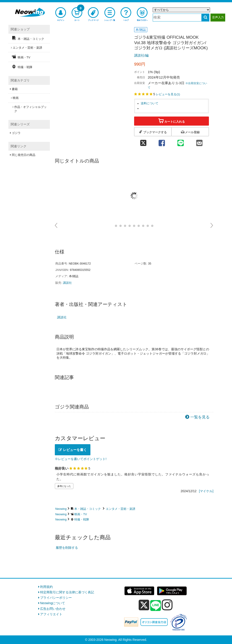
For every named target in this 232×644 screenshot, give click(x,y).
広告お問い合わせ (53, 609)
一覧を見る (200, 417)
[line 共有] (181, 142)
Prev (56, 225)
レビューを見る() (168, 94)
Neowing (61, 509)
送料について (150, 103)
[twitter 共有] (143, 142)
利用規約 (46, 587)
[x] (144, 605)
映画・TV (81, 514)
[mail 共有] (199, 142)
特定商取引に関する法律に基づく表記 (67, 592)
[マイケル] (206, 491)
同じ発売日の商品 (24, 155)
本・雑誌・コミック (88, 509)
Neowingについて (53, 603)
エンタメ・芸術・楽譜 (121, 509)
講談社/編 (141, 55)
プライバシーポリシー (56, 598)
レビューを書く (72, 450)
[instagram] (167, 605)
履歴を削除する (67, 548)
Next (212, 225)
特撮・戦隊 (82, 519)
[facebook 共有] (162, 142)
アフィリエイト (51, 614)
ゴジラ (16, 133)
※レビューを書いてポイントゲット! (81, 459)
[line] (156, 606)
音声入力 (218, 17)
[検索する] (205, 18)
